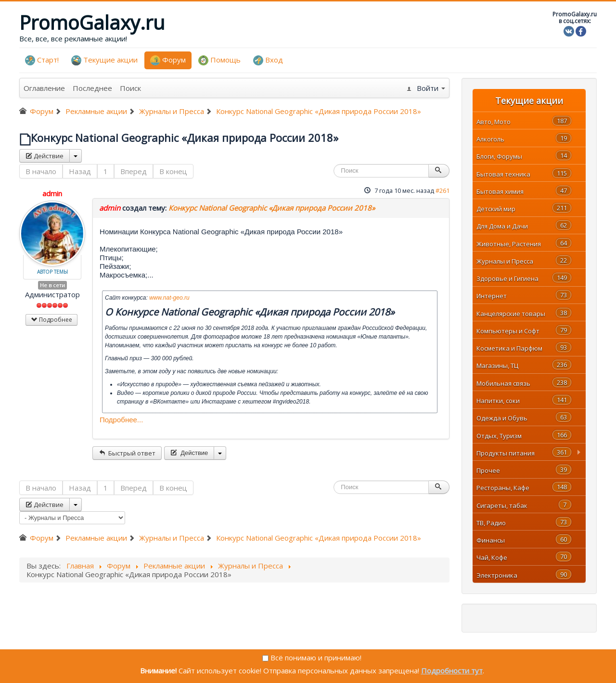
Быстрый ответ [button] (127, 453)
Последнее (92, 88)
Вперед (134, 171)
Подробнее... (121, 420)
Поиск (130, 88)
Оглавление (44, 88)
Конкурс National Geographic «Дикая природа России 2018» (272, 208)
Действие (45, 156)
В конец (173, 171)
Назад (80, 171)
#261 (443, 190)
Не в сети (52, 285)
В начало (41, 171)
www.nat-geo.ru (169, 298)
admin (52, 193)
